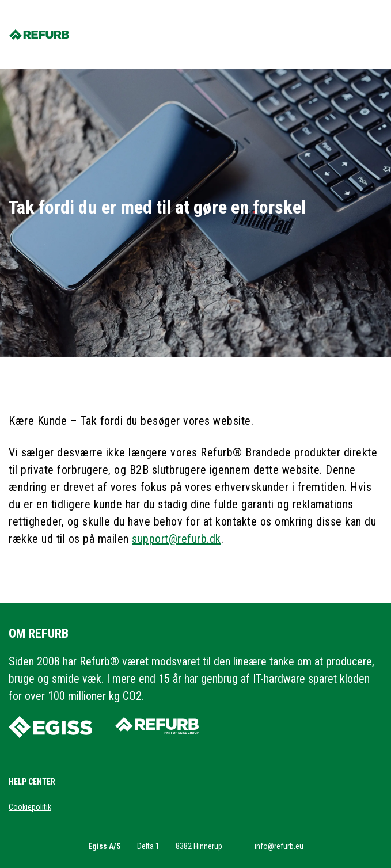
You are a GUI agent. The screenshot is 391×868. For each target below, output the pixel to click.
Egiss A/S (105, 846)
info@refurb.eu (279, 846)
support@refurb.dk (176, 539)
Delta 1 (148, 846)
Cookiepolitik (30, 807)
